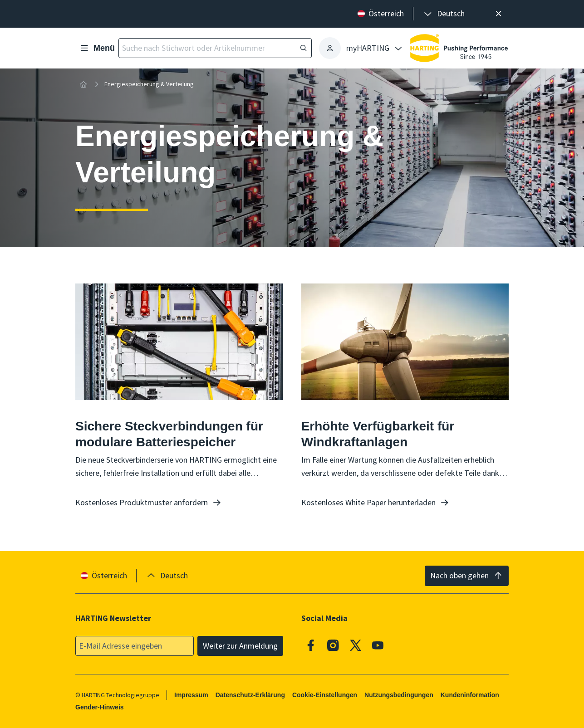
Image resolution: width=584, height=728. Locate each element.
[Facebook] (311, 645)
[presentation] (444, 14)
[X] (356, 645)
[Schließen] (498, 14)
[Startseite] (83, 84)
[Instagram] (333, 645)
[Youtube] (378, 645)
